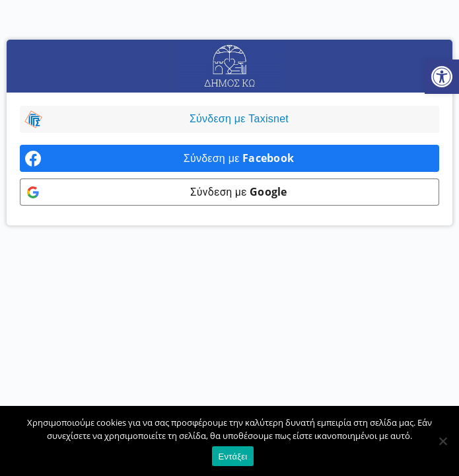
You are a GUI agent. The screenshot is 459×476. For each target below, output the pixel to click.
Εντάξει (233, 456)
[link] (442, 77)
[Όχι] (442, 441)
